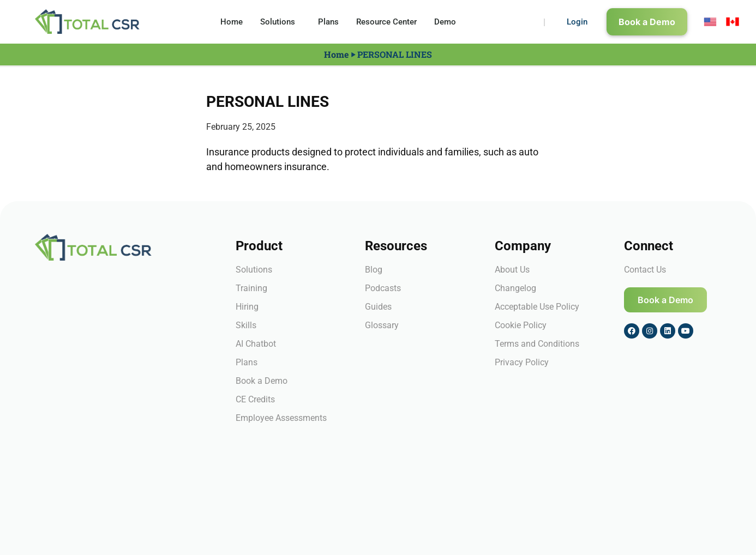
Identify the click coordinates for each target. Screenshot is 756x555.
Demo (445, 22)
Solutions (280, 22)
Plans (328, 22)
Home (232, 22)
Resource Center (386, 22)
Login (577, 22)
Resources (396, 246)
